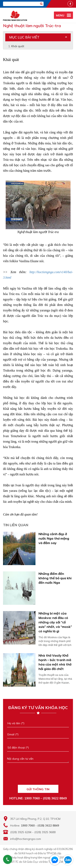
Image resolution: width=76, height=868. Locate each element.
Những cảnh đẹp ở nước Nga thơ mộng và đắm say (54, 538)
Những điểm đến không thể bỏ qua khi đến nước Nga (55, 578)
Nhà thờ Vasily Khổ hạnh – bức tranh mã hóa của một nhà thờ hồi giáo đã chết (55, 662)
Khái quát (18, 46)
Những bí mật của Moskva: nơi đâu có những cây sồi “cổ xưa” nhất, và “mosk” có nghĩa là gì (55, 622)
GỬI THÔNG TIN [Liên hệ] (38, 789)
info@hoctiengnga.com (26, 839)
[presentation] (38, 776)
